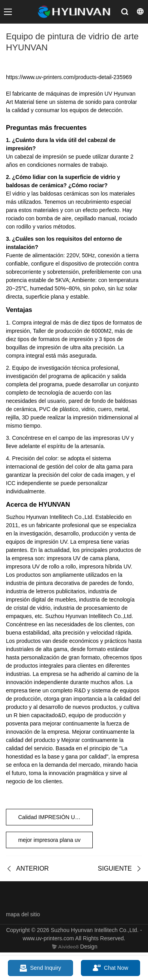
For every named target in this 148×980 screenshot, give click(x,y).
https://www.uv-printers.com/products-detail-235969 (69, 77)
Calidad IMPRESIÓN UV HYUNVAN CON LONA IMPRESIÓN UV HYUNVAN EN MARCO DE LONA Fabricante (55, 817)
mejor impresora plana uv (49, 840)
